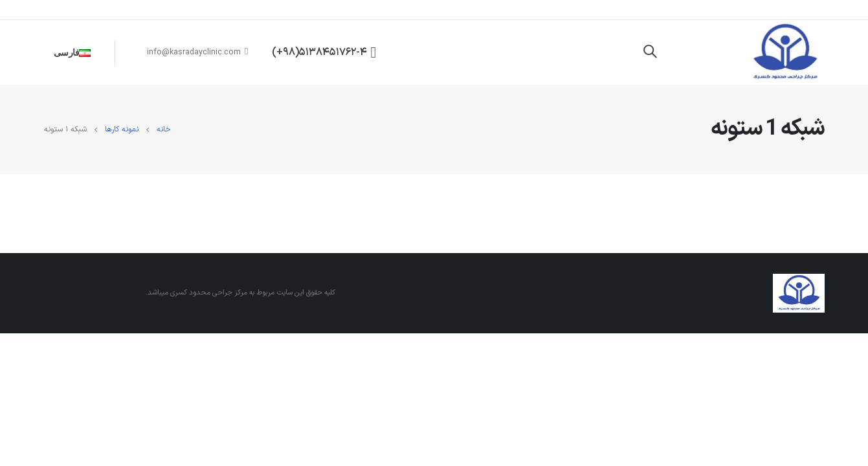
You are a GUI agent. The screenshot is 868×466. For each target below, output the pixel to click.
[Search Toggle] (650, 52)
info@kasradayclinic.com (198, 52)
